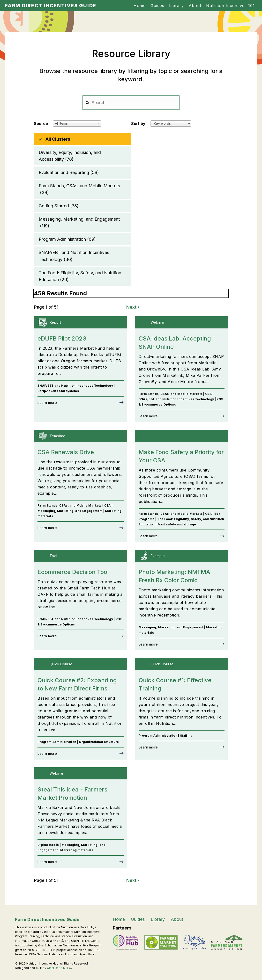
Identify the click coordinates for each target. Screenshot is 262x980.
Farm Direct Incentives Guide (51, 6)
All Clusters (58, 139)
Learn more (47, 403)
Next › (133, 307)
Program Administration (67, 239)
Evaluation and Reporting (69, 173)
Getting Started (59, 206)
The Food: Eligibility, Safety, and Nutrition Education (80, 277)
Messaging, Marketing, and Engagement (79, 223)
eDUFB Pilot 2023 (62, 338)
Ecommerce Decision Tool (73, 572)
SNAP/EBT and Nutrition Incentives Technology (74, 256)
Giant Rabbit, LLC (59, 968)
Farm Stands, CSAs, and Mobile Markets (79, 190)
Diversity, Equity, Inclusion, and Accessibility (70, 156)
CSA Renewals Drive (66, 452)
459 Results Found (60, 293)
